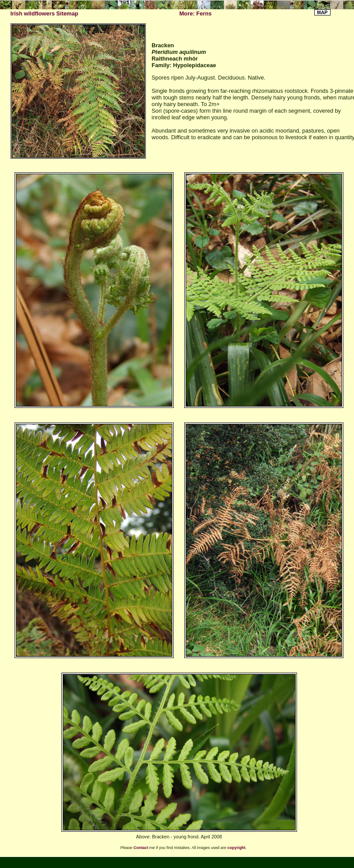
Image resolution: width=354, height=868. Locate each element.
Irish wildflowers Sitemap (45, 13)
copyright (237, 848)
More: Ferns (196, 13)
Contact (141, 848)
